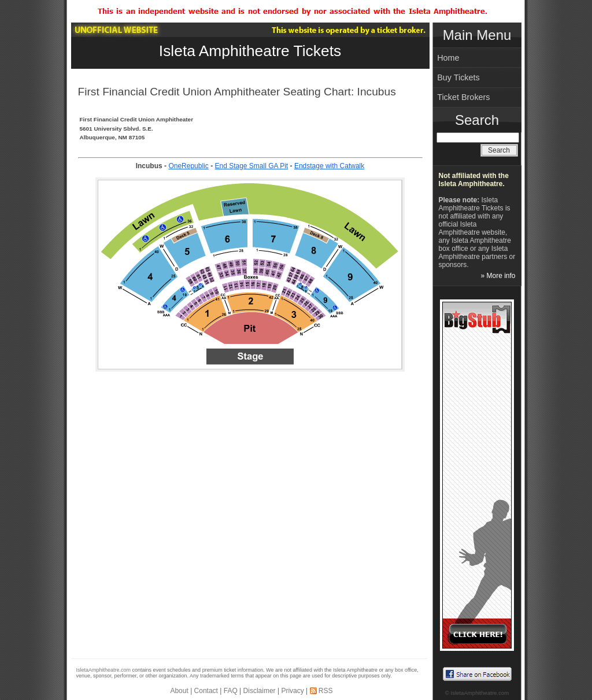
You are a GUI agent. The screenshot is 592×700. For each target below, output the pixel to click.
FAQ (231, 691)
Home (448, 58)
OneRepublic (188, 166)
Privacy (292, 691)
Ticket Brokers (463, 97)
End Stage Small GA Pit (251, 166)
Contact (206, 691)
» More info (498, 276)
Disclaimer (260, 691)
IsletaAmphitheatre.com (104, 670)
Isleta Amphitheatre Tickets (250, 51)
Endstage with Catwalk (329, 166)
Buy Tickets (458, 77)
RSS (326, 691)
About (179, 691)
